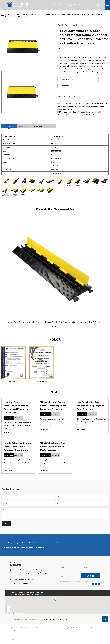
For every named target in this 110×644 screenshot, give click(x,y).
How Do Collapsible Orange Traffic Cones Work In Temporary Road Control (17, 447)
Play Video (67, 86)
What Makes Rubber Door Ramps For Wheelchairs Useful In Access (53, 447)
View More (8, 433)
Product (16, 14)
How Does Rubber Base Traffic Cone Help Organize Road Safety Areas (91, 406)
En (32, 5)
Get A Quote (68, 79)
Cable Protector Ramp (31, 14)
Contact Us (90, 79)
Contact (91, 5)
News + (82, 5)
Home (43, 5)
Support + (72, 5)
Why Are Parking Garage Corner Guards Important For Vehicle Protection (53, 406)
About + (62, 5)
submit (91, 576)
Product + (52, 5)
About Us (101, 545)
